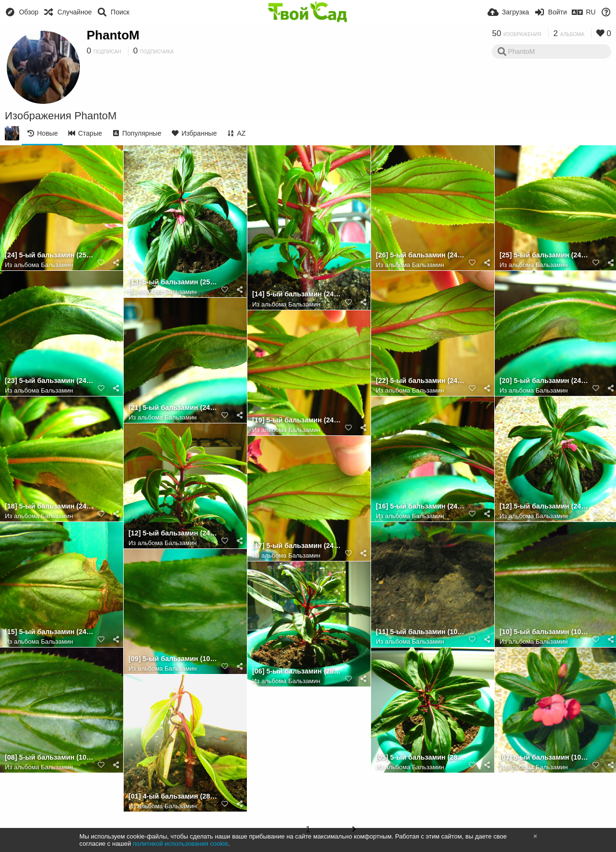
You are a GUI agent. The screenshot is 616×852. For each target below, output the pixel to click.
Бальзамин (57, 265)
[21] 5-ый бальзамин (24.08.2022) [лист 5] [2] (173, 408)
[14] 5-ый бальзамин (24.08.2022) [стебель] (297, 294)
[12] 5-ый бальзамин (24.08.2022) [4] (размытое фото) (544, 506)
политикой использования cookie (180, 844)
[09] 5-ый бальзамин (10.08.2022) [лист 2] (173, 659)
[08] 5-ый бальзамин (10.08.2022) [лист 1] (50, 757)
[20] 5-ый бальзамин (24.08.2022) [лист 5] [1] (544, 381)
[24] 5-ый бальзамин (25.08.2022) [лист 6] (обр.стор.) (50, 255)
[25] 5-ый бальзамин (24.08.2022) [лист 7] (544, 255)
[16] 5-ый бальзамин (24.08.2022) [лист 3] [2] (421, 506)
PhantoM (113, 35)
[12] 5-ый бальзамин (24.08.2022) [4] (173, 533)
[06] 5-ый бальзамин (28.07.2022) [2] (297, 671)
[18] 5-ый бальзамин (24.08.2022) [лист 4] (50, 506)
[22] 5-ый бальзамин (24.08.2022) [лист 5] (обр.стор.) (421, 381)
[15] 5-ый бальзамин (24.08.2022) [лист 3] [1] (50, 632)
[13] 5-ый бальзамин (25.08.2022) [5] (173, 282)
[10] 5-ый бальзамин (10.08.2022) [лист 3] (544, 632)
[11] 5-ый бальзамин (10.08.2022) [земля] (421, 632)
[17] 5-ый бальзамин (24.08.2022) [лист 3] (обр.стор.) (297, 546)
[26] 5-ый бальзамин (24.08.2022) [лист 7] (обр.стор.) (421, 255)
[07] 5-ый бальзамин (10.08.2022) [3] (544, 757)
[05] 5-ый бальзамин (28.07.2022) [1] (421, 757)
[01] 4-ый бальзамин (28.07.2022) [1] (173, 796)
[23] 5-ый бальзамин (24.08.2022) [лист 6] (50, 381)
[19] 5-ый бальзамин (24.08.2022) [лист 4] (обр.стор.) (297, 420)
